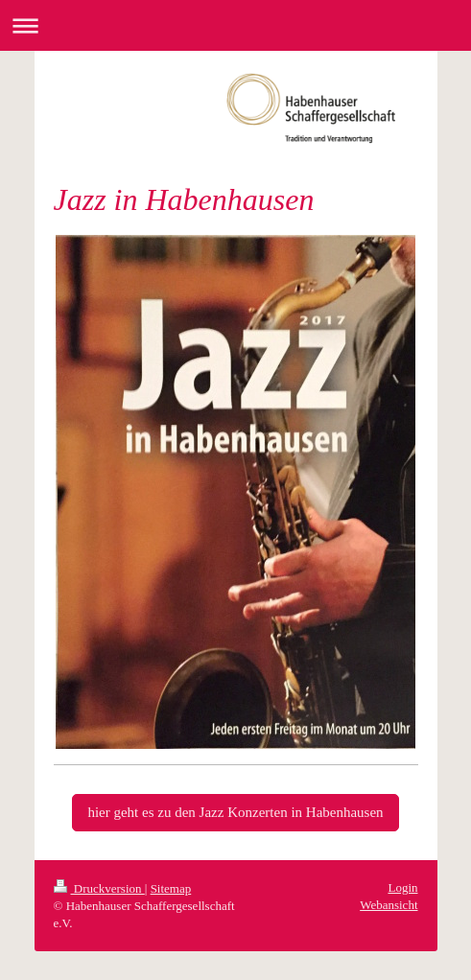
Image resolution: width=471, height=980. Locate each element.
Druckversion (99, 888)
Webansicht (389, 905)
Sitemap (171, 888)
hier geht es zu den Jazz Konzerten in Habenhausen (235, 812)
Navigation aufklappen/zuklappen (235, 25)
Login (402, 887)
